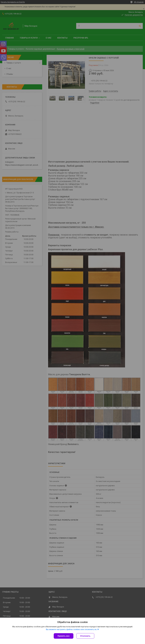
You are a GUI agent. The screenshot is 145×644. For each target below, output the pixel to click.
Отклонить (85, 636)
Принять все (64, 636)
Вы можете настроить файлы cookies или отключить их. (71, 629)
